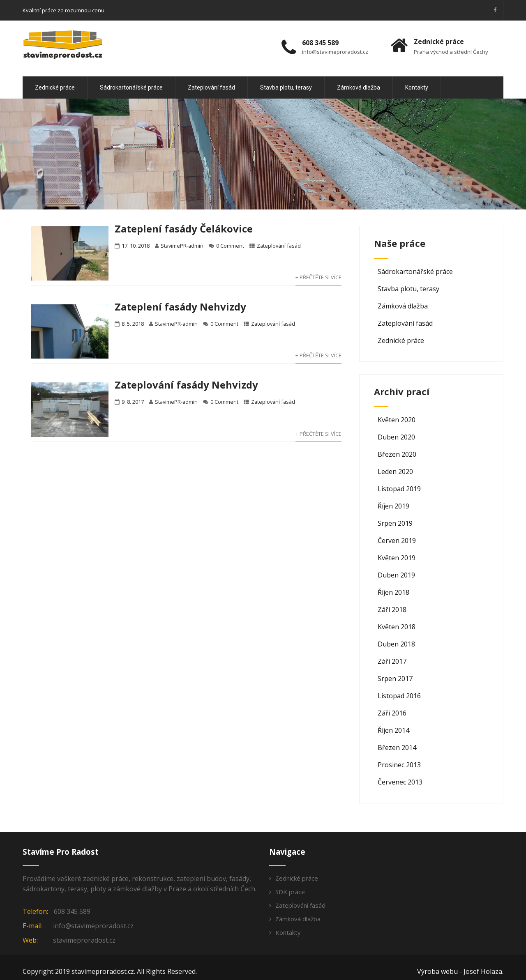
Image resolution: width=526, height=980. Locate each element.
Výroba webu (437, 971)
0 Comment (230, 246)
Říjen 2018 (393, 592)
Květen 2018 (397, 627)
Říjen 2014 (393, 730)
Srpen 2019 (395, 523)
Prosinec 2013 (399, 765)
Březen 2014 (397, 748)
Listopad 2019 (399, 489)
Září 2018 (392, 610)
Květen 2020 (397, 420)
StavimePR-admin (182, 246)
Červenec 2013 (400, 782)
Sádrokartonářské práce (131, 87)
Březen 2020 (397, 454)
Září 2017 (392, 661)
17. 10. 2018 (136, 246)
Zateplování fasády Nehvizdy (186, 385)
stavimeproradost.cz (84, 940)
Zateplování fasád (211, 87)
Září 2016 (392, 713)
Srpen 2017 (395, 679)
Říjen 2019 (393, 506)
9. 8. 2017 (133, 402)
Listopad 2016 (399, 696)
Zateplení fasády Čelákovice (184, 229)
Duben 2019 (396, 575)
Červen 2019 (397, 541)
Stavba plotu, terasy (286, 87)
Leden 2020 (395, 472)
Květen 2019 (397, 558)
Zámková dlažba (359, 87)
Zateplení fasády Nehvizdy (180, 307)
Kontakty (417, 87)
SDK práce (290, 892)
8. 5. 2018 (133, 324)
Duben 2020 (396, 437)
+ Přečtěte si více (318, 277)
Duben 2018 (396, 644)
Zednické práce (55, 87)
